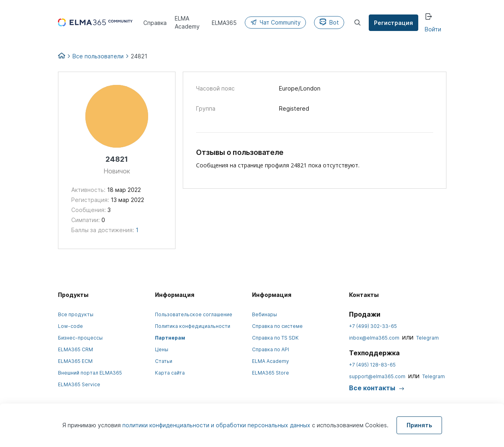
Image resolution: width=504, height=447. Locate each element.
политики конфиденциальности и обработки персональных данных (217, 425)
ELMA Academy (271, 361)
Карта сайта (170, 373)
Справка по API (271, 349)
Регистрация (393, 23)
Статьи (164, 361)
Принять (419, 425)
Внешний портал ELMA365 (90, 373)
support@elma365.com (377, 376)
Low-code (70, 326)
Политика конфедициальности (193, 326)
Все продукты (76, 314)
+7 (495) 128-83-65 (372, 365)
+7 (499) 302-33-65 (373, 326)
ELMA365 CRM (75, 349)
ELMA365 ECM (75, 361)
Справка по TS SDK (275, 338)
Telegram (428, 338)
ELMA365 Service (79, 384)
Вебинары (264, 314)
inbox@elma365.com (374, 338)
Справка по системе (277, 326)
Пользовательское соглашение (194, 314)
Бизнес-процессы (80, 338)
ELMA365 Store (271, 373)
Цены (162, 349)
